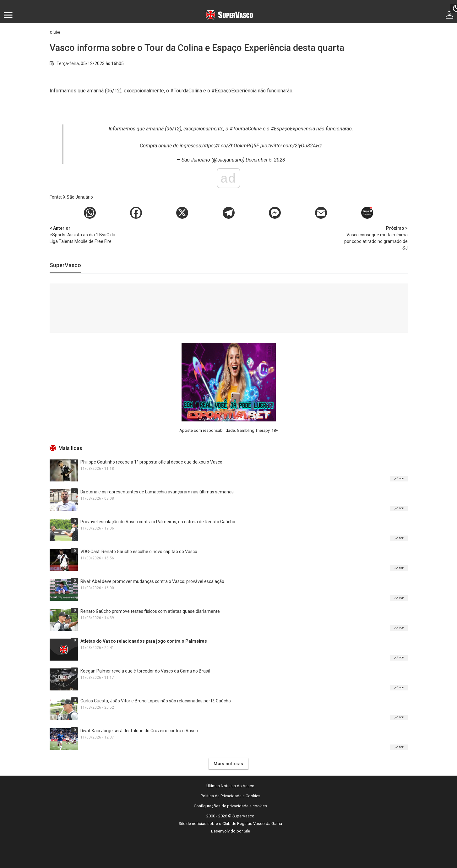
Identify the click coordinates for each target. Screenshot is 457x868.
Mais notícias (228, 764)
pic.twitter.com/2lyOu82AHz (291, 146)
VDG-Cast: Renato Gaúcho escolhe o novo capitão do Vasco (139, 552)
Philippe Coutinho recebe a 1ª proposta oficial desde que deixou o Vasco (151, 462)
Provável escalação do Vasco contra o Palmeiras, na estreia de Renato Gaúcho (158, 522)
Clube (55, 32)
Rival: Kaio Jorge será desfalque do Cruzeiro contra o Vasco (139, 731)
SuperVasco (65, 265)
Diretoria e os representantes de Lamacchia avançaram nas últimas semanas (157, 492)
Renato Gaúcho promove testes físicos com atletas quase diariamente (150, 611)
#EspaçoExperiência (293, 129)
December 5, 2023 (265, 160)
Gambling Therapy (253, 430)
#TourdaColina (246, 129)
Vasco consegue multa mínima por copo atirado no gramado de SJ (375, 238)
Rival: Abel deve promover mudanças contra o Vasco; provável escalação (152, 581)
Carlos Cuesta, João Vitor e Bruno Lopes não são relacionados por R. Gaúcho (156, 701)
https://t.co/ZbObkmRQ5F (231, 146)
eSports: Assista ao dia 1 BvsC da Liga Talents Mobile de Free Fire (83, 234)
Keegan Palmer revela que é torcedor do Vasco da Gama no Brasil (145, 671)
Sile (247, 831)
